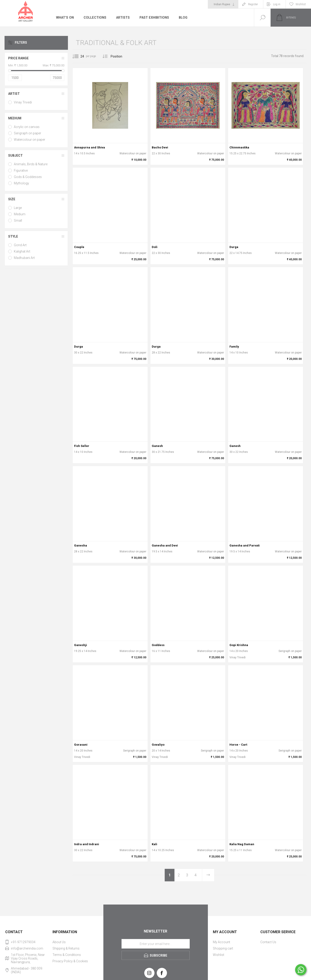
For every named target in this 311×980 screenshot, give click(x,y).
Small (18, 221)
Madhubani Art (24, 258)
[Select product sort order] (120, 56)
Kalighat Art (22, 251)
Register (253, 4)
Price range (18, 58)
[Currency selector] (223, 4)
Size (12, 199)
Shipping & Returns (66, 948)
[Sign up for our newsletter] (156, 944)
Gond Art (20, 245)
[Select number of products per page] (79, 56)
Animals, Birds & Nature (31, 164)
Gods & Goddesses (28, 177)
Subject (15, 155)
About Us (59, 942)
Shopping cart (223, 948)
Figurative (21, 170)
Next (208, 875)
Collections (94, 18)
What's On (65, 18)
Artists (122, 18)
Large (18, 208)
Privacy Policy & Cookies (70, 961)
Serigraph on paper (27, 133)
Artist (14, 94)
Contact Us (268, 942)
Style (13, 236)
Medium (15, 118)
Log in (277, 4)
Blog (182, 18)
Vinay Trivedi (23, 102)
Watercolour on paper (30, 140)
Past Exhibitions (153, 18)
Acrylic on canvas (27, 127)
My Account (221, 942)
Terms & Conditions (67, 955)
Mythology (21, 183)
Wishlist (219, 955)
